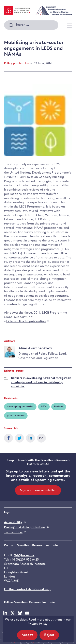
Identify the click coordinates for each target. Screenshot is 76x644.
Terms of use (13, 532)
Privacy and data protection (25, 527)
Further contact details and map (28, 590)
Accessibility (13, 522)
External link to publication (27, 321)
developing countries (20, 407)
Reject (52, 636)
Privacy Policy (38, 624)
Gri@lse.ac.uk (24, 556)
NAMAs (59, 407)
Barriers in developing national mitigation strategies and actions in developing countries (41, 382)
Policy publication (17, 64)
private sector (16, 416)
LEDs (44, 407)
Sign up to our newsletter (38, 490)
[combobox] (31, 25)
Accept (30, 636)
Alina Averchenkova (35, 348)
